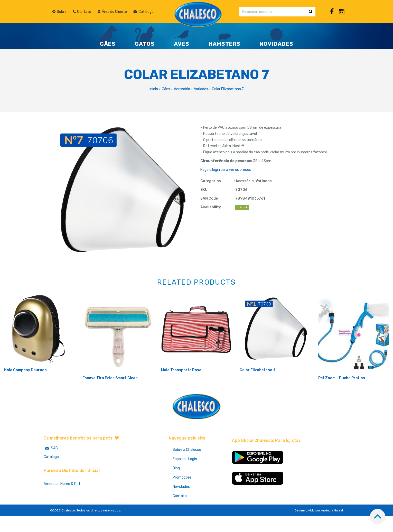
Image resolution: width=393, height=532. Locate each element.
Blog (176, 485)
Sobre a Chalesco (187, 467)
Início (154, 89)
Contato (180, 513)
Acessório (182, 89)
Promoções (182, 494)
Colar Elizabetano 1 (257, 387)
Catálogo (51, 474)
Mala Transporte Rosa (181, 387)
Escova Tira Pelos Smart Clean (110, 395)
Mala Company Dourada (25, 387)
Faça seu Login (185, 476)
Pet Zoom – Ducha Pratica (342, 395)
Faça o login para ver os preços (226, 170)
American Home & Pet (62, 501)
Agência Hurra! (332, 527)
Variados (201, 89)
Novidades (181, 504)
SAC (51, 465)
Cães (166, 89)
